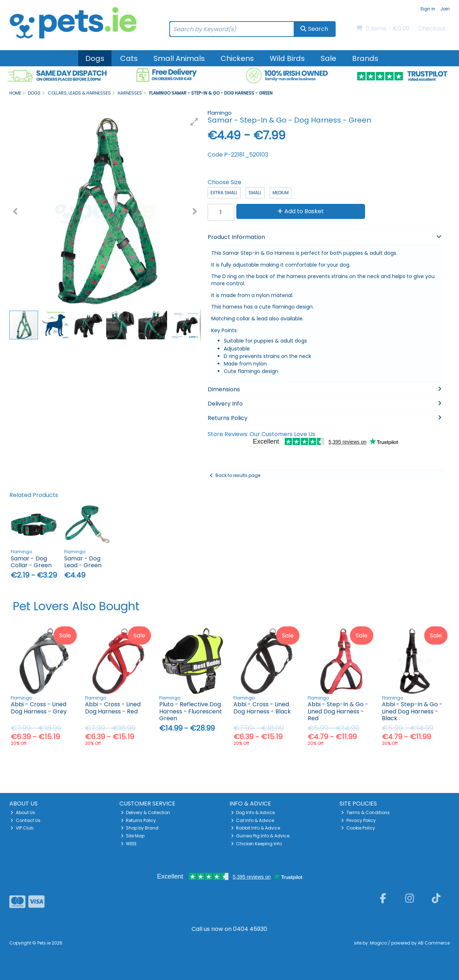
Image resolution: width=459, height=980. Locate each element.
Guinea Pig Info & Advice (260, 836)
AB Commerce (434, 943)
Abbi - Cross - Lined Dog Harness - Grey (39, 708)
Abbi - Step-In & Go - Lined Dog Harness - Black (412, 711)
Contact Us (25, 820)
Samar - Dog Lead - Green (83, 562)
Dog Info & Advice (253, 812)
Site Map (133, 836)
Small (255, 193)
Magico (378, 943)
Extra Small (224, 193)
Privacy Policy (358, 820)
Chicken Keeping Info (257, 844)
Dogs (95, 58)
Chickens (237, 58)
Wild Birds (287, 58)
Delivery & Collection (146, 812)
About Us (23, 812)
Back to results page (238, 475)
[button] (194, 122)
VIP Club (22, 828)
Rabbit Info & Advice (256, 828)
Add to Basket (301, 211)
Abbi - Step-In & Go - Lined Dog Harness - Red (338, 711)
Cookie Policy (358, 828)
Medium (281, 193)
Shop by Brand (140, 828)
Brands (365, 58)
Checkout (432, 28)
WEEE (129, 844)
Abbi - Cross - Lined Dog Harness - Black (262, 708)
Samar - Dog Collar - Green (31, 562)
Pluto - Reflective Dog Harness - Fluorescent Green (191, 711)
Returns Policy (139, 820)
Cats (129, 58)
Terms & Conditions (365, 812)
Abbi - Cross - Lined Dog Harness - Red (113, 708)
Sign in (428, 9)
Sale (328, 58)
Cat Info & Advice (253, 820)
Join (445, 9)
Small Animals (179, 58)
